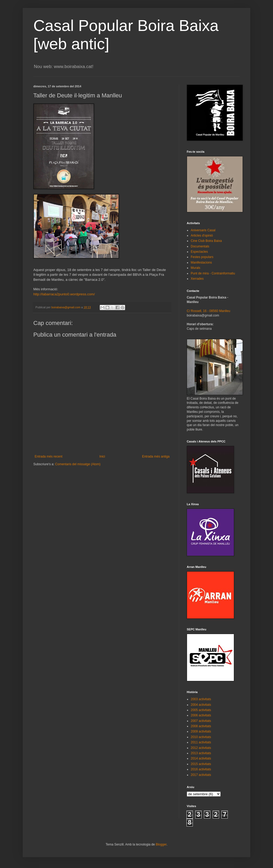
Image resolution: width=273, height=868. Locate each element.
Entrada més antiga (156, 456)
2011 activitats (201, 742)
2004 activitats (201, 705)
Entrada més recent (49, 456)
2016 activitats (201, 769)
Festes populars (202, 257)
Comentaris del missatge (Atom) (78, 464)
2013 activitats (201, 753)
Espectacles (199, 252)
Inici (102, 456)
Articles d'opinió (202, 236)
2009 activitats (201, 731)
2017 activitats (201, 775)
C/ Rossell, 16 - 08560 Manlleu (208, 311)
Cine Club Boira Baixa (206, 241)
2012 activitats (201, 748)
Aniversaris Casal (203, 230)
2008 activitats (201, 726)
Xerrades (197, 279)
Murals (195, 268)
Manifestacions (201, 263)
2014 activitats (201, 758)
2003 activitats (201, 699)
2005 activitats (201, 710)
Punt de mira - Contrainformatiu (213, 273)
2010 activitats (201, 737)
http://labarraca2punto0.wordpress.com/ (64, 294)
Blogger (161, 844)
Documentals (200, 246)
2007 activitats (201, 721)
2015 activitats (201, 764)
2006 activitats (201, 715)
